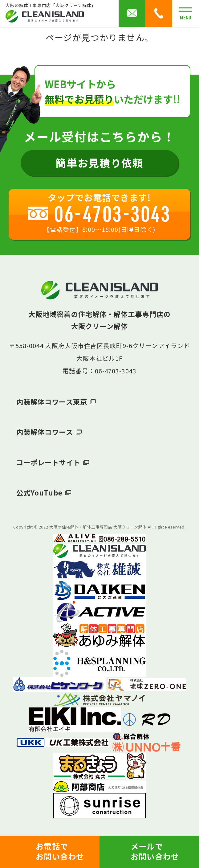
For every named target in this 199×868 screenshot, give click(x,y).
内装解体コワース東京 (52, 401)
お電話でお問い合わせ (60, 851)
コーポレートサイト (48, 462)
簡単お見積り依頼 (99, 163)
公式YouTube (39, 492)
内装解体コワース (45, 432)
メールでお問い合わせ (155, 851)
